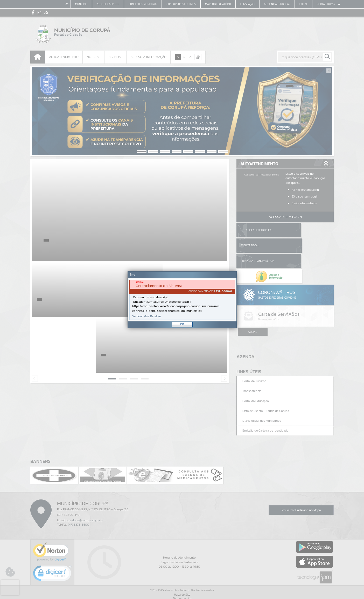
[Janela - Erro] (182, 300)
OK (182, 324)
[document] (182, 300)
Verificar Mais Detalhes (147, 316)
